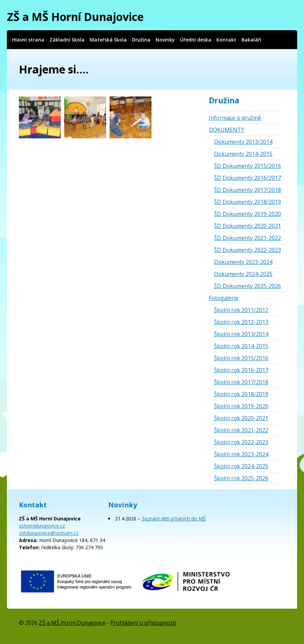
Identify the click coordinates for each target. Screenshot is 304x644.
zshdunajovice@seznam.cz (49, 533)
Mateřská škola (108, 40)
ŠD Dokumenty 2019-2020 (247, 214)
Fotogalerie (224, 298)
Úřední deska (196, 40)
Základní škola (67, 40)
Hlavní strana (28, 40)
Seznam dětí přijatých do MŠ (174, 519)
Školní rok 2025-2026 (241, 478)
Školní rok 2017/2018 (241, 382)
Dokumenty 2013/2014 (243, 142)
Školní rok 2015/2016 (241, 358)
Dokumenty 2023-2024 (243, 262)
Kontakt (226, 40)
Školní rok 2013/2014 (241, 334)
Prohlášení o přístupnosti (143, 623)
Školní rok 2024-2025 (241, 466)
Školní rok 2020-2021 (241, 418)
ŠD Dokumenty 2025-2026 (247, 286)
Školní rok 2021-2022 (241, 430)
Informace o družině (235, 118)
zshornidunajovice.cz (42, 526)
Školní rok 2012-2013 (241, 322)
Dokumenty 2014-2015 (243, 154)
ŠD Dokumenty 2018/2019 (247, 202)
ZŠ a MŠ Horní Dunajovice (75, 17)
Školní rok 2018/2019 (241, 394)
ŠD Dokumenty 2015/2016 (247, 166)
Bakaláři (251, 40)
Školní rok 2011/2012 (241, 310)
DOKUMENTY (227, 130)
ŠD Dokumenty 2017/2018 (247, 190)
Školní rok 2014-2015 (241, 346)
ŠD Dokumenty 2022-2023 (247, 250)
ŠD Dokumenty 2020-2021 (247, 226)
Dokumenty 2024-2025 (243, 274)
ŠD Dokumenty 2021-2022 (247, 238)
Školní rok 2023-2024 (241, 454)
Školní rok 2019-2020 (241, 406)
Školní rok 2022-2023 (241, 442)
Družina (141, 40)
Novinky (165, 40)
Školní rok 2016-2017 (241, 370)
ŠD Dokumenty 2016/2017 (247, 178)
